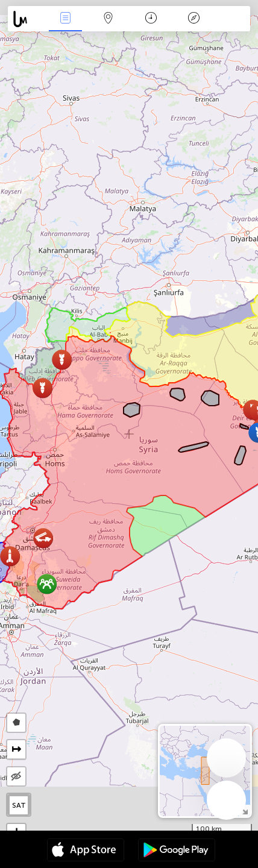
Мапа (109, 19)
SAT (19, 805)
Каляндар (151, 19)
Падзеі (66, 19)
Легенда (194, 19)
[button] (62, 360)
